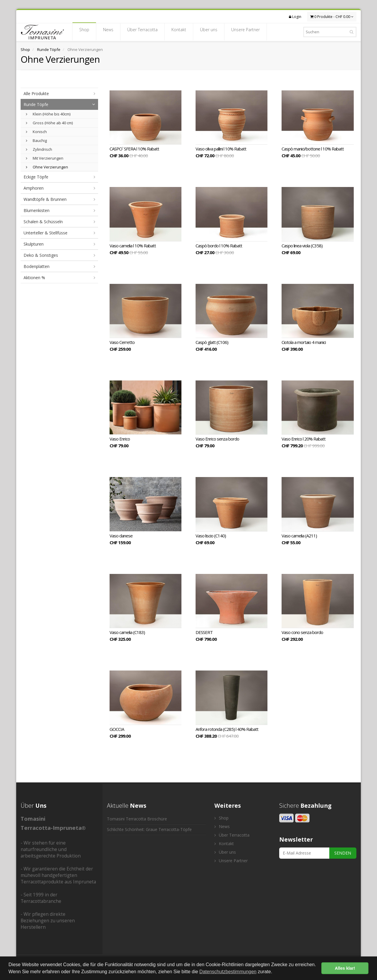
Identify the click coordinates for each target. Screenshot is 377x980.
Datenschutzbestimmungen (228, 972)
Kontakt (179, 32)
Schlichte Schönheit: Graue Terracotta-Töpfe (149, 829)
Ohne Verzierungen (47, 167)
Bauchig (36, 140)
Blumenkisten (37, 210)
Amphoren (34, 188)
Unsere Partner (245, 32)
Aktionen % (34, 278)
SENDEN (343, 853)
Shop (84, 32)
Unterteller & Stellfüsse (46, 233)
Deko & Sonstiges (41, 255)
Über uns (209, 32)
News (108, 32)
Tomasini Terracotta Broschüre (137, 819)
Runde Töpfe (49, 49)
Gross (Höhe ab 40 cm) (49, 123)
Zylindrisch (39, 149)
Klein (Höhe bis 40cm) (48, 114)
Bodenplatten (37, 266)
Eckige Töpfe (36, 177)
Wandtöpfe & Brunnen (45, 199)
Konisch (36, 132)
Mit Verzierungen (45, 158)
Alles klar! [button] (345, 968)
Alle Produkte (36, 93)
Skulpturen (34, 244)
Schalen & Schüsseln (43, 222)
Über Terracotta (142, 32)
